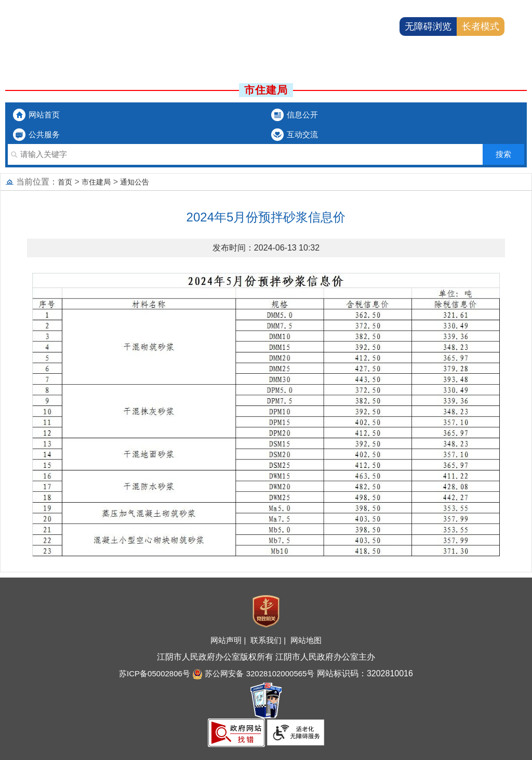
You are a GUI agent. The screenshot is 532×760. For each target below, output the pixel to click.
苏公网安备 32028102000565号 (253, 673)
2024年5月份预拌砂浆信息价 (266, 217)
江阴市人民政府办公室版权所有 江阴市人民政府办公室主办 (266, 657)
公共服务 (44, 134)
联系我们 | (269, 640)
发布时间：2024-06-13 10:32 (266, 248)
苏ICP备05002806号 (155, 673)
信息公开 (302, 115)
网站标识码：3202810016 (363, 673)
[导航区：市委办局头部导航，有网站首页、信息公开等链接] (266, 125)
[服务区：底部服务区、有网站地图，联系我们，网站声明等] (266, 669)
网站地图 (306, 640)
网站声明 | (229, 640)
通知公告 (135, 182)
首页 (65, 182)
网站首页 (44, 115)
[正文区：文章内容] (266, 390)
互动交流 (302, 134)
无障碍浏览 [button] (428, 27)
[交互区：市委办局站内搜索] (266, 154)
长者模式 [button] (481, 27)
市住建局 (96, 182)
